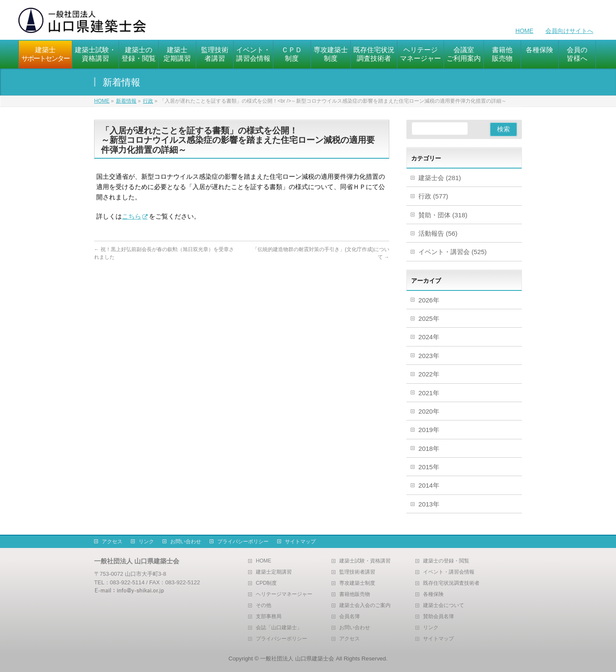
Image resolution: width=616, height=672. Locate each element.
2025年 (429, 318)
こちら (132, 216)
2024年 (429, 337)
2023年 (429, 356)
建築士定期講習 (274, 572)
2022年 (429, 374)
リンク (146, 542)
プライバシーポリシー (243, 542)
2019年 (429, 430)
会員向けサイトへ (569, 31)
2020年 (429, 411)
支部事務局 (269, 617)
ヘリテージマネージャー (284, 594)
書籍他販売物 (355, 594)
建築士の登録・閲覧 (446, 561)
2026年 (429, 300)
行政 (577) (433, 196)
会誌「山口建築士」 (279, 628)
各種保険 (433, 594)
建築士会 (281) (440, 178)
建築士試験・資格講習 (365, 561)
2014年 (429, 485)
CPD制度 (266, 583)
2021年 (429, 393)
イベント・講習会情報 (449, 572)
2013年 (429, 504)
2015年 (429, 467)
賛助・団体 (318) (443, 215)
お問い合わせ (186, 542)
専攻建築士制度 (357, 583)
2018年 (429, 448)
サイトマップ (300, 542)
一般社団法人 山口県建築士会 (297, 659)
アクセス (112, 542)
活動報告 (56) (438, 233)
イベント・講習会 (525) (453, 252)
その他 (264, 605)
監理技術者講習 (357, 572)
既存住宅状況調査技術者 (451, 583)
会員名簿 (349, 617)
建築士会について (444, 605)
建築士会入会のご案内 (365, 605)
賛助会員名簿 (438, 617)
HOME (524, 31)
